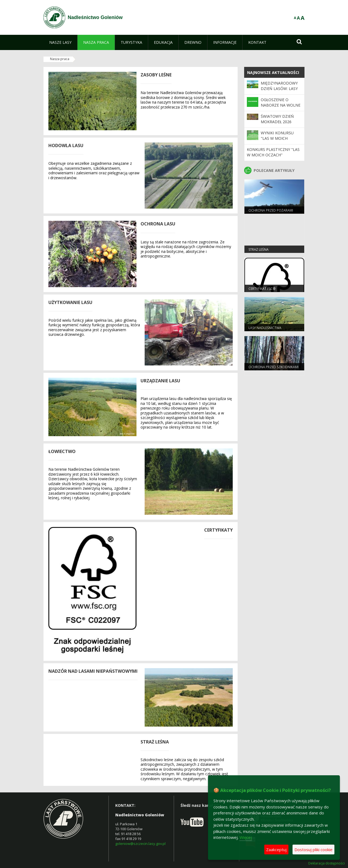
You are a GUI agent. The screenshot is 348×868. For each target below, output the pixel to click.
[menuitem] (60, 42)
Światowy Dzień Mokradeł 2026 (277, 119)
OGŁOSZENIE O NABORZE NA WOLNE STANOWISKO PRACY (281, 105)
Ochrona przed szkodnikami (274, 367)
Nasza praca (60, 59)
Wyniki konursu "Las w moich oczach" (277, 138)
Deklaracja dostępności (327, 863)
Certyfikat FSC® (262, 289)
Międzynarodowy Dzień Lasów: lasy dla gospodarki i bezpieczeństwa (279, 91)
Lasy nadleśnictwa (265, 328)
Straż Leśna (259, 249)
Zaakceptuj (276, 850)
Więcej (246, 837)
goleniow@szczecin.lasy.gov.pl (140, 844)
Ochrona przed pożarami (271, 210)
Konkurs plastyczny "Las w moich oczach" (273, 152)
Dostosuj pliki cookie (313, 850)
